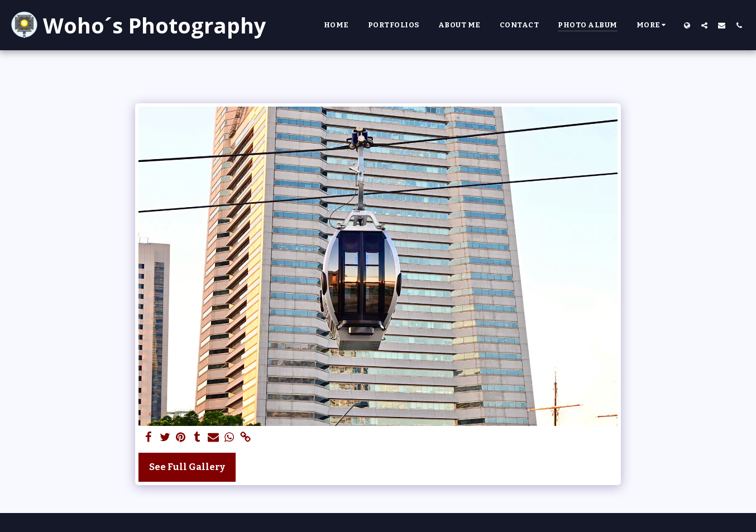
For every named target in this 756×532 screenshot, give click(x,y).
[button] (704, 25)
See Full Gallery (187, 467)
